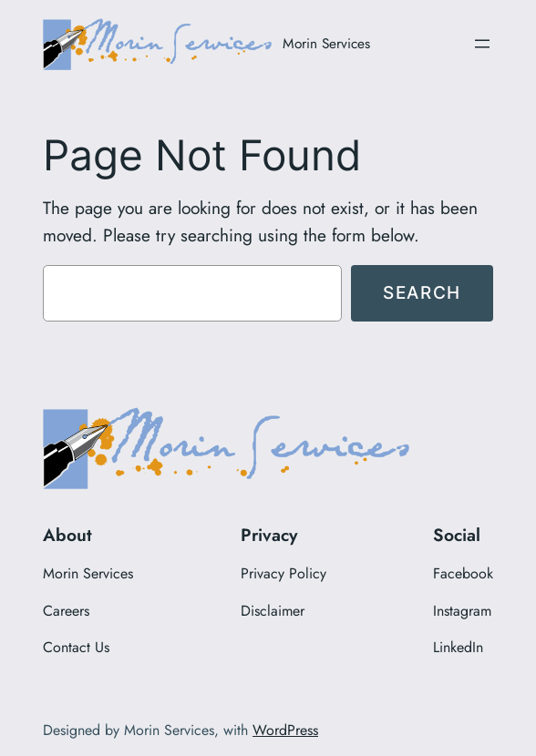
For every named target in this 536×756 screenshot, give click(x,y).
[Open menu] (482, 44)
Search (422, 292)
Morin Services (326, 43)
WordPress (285, 730)
